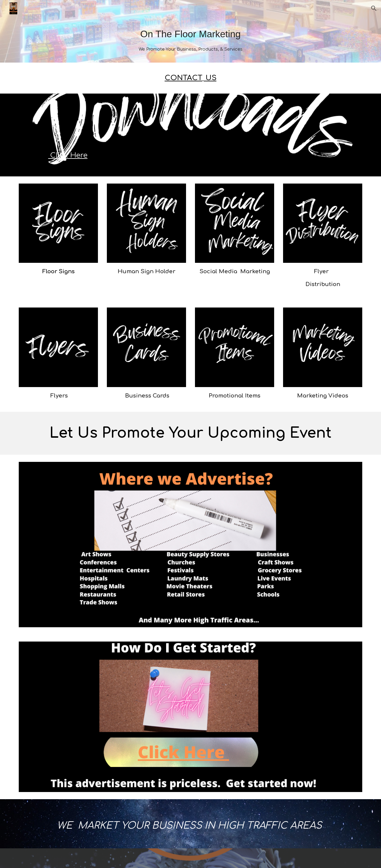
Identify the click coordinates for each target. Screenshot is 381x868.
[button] (374, 8)
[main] (190, 40)
